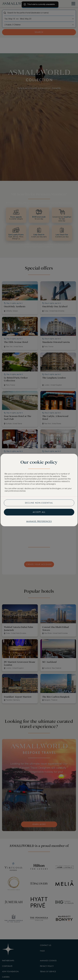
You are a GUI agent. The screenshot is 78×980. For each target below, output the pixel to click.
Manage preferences (39, 521)
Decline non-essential (39, 503)
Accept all (39, 512)
